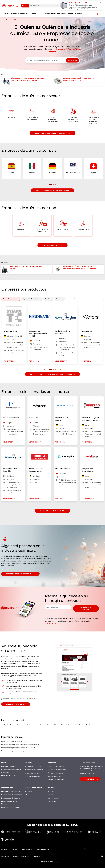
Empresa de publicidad (16, 704)
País (70, 49)
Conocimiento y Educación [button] (56, 14)
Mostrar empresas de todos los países (52, 190)
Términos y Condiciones (21, 856)
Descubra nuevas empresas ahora (20, 574)
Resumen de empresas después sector (14, 741)
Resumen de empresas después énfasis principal (18, 748)
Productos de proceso (55, 773)
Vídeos (27, 795)
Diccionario (29, 791)
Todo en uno (52, 801)
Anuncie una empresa (32, 773)
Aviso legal (5, 856)
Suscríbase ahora (90, 779)
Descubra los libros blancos (11, 791)
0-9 (3, 725)
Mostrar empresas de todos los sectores (52, 133)
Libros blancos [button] (37, 14)
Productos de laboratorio (57, 770)
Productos (52, 795)
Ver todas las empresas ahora (53, 511)
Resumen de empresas (32, 776)
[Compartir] (97, 14)
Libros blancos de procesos (11, 798)
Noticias (51, 791)
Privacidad (36, 856)
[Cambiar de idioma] (101, 14)
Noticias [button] (6, 14)
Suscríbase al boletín (86, 609)
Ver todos (51, 624)
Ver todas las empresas (52, 245)
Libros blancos (53, 798)
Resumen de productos (56, 780)
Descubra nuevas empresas (34, 770)
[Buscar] (57, 6)
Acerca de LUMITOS (27, 850)
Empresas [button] (15, 14)
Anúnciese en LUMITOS (9, 850)
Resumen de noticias (8, 775)
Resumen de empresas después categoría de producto (20, 744)
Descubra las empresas (33, 766)
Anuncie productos (54, 776)
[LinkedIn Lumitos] (102, 856)
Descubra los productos (56, 766)
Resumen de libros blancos (11, 807)
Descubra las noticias (9, 766)
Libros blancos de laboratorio (12, 795)
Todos (24, 6)
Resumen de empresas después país (14, 751)
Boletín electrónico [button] (77, 14)
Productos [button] (25, 14)
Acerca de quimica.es (44, 850)
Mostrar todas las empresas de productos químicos (52, 374)
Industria (61, 49)
